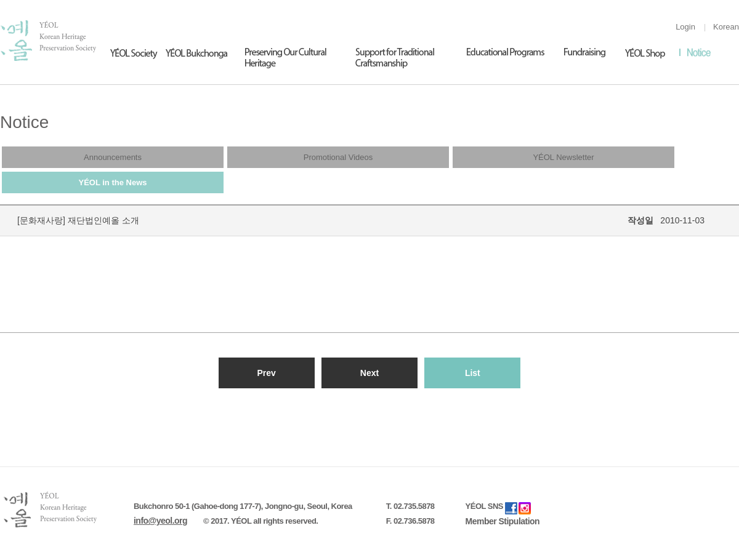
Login (685, 27)
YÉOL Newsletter (563, 157)
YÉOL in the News (112, 182)
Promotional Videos (338, 157)
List (473, 373)
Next (369, 373)
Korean (726, 27)
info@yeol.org (160, 521)
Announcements (113, 157)
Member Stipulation (503, 521)
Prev (266, 373)
